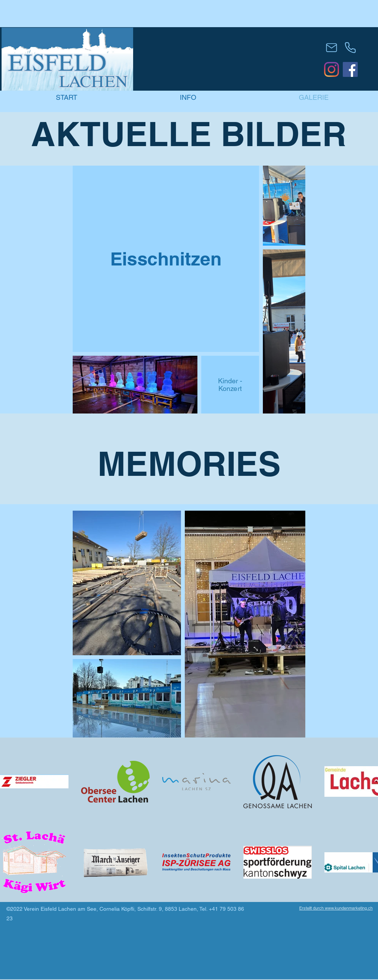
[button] (188, 98)
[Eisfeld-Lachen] (332, 69)
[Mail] (332, 48)
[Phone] (350, 48)
